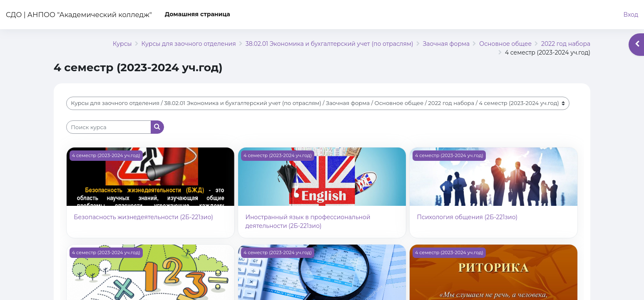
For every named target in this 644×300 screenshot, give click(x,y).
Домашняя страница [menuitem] (198, 14)
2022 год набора (566, 44)
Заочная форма (446, 44)
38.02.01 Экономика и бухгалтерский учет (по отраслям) (329, 44)
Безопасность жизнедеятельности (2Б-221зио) (143, 217)
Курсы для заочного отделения (189, 44)
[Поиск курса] (109, 127)
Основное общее (505, 44)
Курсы (122, 44)
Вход (631, 15)
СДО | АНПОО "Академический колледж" (79, 15)
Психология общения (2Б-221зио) (467, 217)
